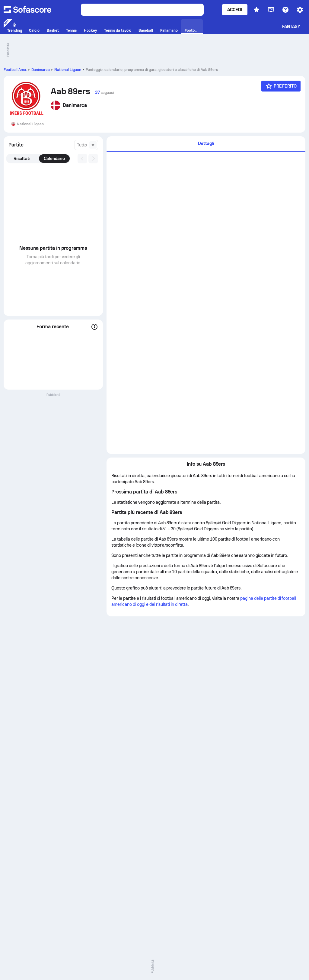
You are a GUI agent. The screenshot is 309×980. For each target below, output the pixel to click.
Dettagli (206, 143)
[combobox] (86, 145)
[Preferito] (281, 86)
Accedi (235, 10)
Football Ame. (15, 70)
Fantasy (291, 27)
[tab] (206, 144)
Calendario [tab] (54, 159)
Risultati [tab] (22, 159)
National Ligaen (68, 70)
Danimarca (41, 70)
